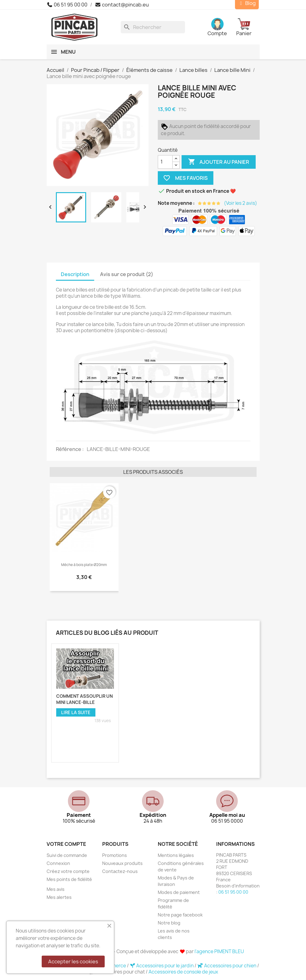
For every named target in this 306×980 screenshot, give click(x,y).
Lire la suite (76, 712)
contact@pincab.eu (122, 5)
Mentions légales (176, 855)
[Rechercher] (153, 27)
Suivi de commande (67, 855)
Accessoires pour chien (227, 966)
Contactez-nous (120, 871)
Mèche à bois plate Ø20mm (84, 565)
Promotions (115, 855)
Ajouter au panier (219, 162)
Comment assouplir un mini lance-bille (84, 699)
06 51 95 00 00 (67, 5)
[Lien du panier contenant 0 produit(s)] (248, 27)
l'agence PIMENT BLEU (219, 951)
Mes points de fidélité (69, 879)
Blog (247, 3)
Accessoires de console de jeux (183, 972)
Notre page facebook (180, 915)
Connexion (58, 863)
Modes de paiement (179, 892)
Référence (69, 449)
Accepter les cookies (73, 961)
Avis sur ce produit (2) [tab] (127, 274)
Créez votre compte (68, 871)
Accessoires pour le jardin (162, 966)
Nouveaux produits (122, 863)
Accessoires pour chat (117, 972)
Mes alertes (59, 897)
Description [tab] (75, 274)
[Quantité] (165, 162)
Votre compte (66, 844)
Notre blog (169, 923)
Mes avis (56, 889)
